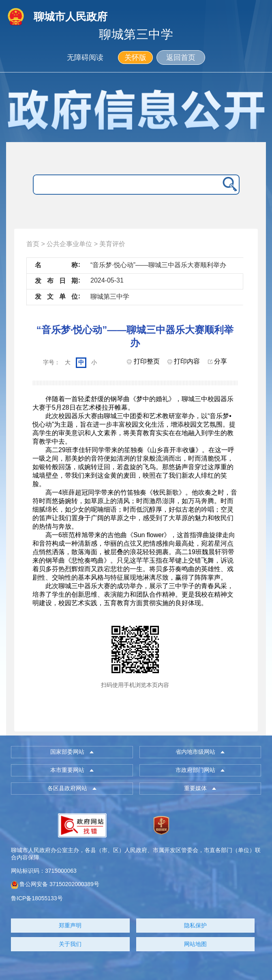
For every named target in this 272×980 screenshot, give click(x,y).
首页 (33, 244)
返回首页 (181, 57)
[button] (72, 752)
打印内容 (184, 361)
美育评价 (112, 244)
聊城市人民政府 (71, 17)
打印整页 (143, 361)
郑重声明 (70, 925)
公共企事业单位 (69, 244)
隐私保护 (195, 925)
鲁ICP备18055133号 (37, 898)
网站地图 (195, 944)
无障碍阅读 (85, 57)
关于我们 (70, 944)
